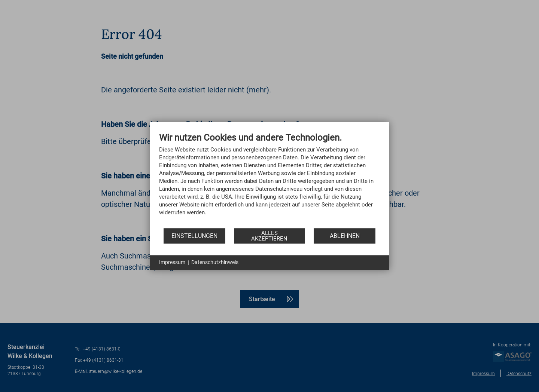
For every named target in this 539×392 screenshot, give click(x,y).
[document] (269, 180)
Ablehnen (345, 236)
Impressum (172, 262)
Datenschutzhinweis (215, 262)
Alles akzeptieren (269, 236)
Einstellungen (194, 236)
